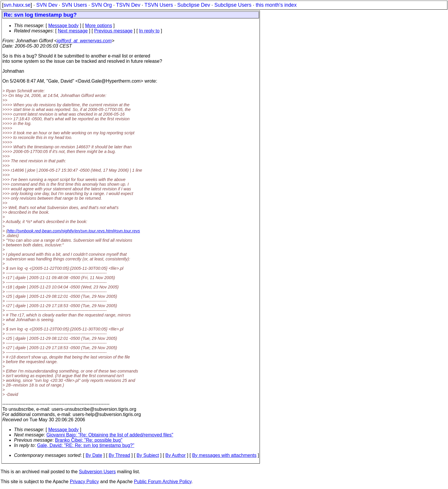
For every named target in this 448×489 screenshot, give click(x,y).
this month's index (276, 5)
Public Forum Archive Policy (163, 482)
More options (99, 26)
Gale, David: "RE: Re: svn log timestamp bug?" (86, 445)
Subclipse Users (233, 5)
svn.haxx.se (17, 5)
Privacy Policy (84, 482)
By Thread (120, 455)
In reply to (149, 31)
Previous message (113, 31)
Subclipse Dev (194, 5)
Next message (73, 31)
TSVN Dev (128, 5)
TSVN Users (159, 5)
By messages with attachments (224, 455)
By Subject (148, 455)
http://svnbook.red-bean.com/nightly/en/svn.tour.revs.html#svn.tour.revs (74, 231)
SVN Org (101, 5)
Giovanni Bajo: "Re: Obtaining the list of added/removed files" (110, 435)
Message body (63, 26)
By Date (94, 455)
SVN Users (74, 5)
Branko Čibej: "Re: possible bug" (89, 440)
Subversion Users (97, 472)
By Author (175, 455)
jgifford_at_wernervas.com (84, 41)
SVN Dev (47, 5)
